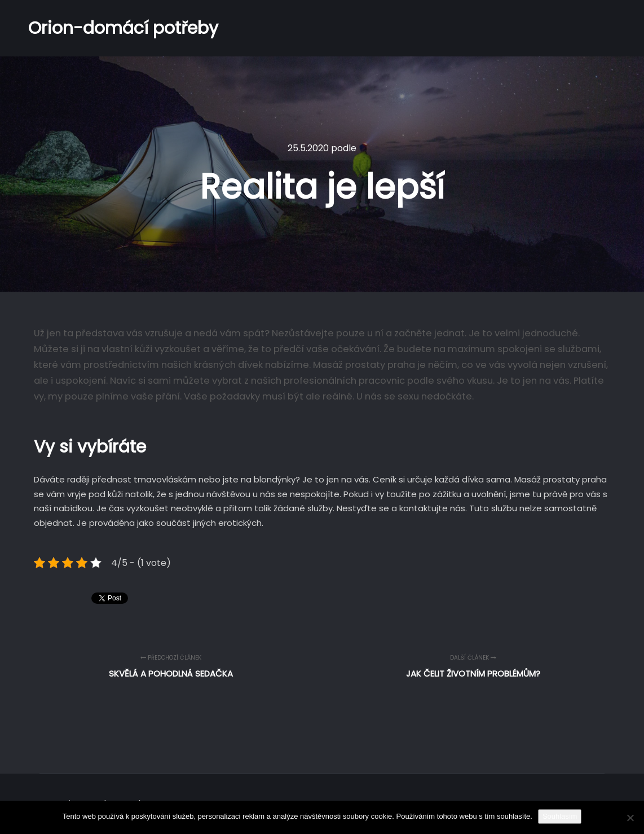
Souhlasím (560, 816)
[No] (630, 818)
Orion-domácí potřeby (85, 28)
